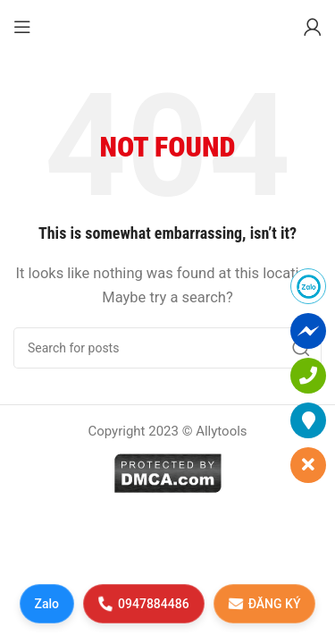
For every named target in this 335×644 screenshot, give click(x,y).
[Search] (167, 348)
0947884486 (144, 603)
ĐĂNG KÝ (264, 603)
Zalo (47, 604)
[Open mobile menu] (22, 27)
